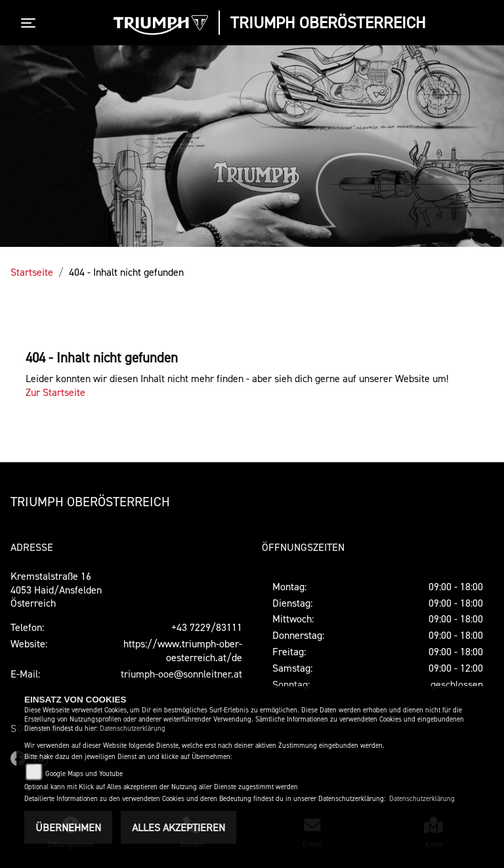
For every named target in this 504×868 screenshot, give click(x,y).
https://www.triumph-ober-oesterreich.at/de (183, 650)
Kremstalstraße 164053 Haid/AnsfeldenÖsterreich (56, 590)
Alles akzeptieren (178, 827)
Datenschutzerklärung (133, 728)
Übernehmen (68, 827)
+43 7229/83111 (207, 627)
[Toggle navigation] (31, 23)
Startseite (32, 272)
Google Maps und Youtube (84, 774)
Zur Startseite (55, 392)
